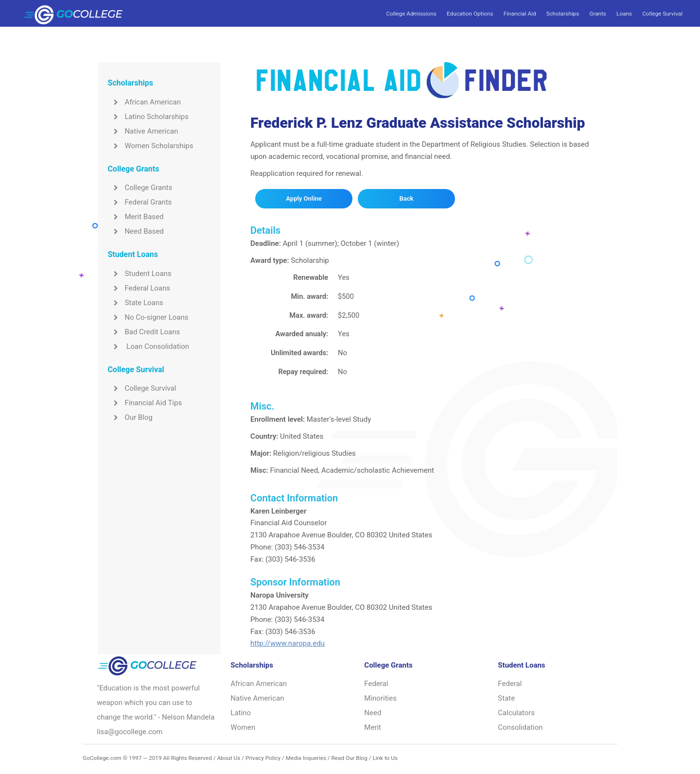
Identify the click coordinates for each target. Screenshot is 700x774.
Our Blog (130, 417)
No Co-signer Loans (148, 317)
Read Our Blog (350, 758)
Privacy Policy (263, 758)
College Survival (662, 14)
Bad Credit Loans (144, 332)
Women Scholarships (150, 146)
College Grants (140, 188)
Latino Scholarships (148, 117)
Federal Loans (139, 288)
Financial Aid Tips (145, 403)
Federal (376, 684)
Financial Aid (520, 14)
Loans (624, 14)
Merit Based (135, 217)
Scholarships (563, 14)
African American (144, 102)
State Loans (135, 303)
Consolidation (520, 727)
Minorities (380, 698)
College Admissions (411, 14)
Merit (373, 727)
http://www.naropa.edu (288, 643)
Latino (241, 713)
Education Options (470, 14)
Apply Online (304, 198)
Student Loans (139, 274)
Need (373, 713)
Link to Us (385, 758)
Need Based (135, 231)
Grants (597, 14)
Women (243, 727)
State (506, 698)
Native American (143, 131)
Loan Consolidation (148, 346)
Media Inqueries (306, 758)
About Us (228, 758)
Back (407, 198)
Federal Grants (140, 202)
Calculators (516, 713)
